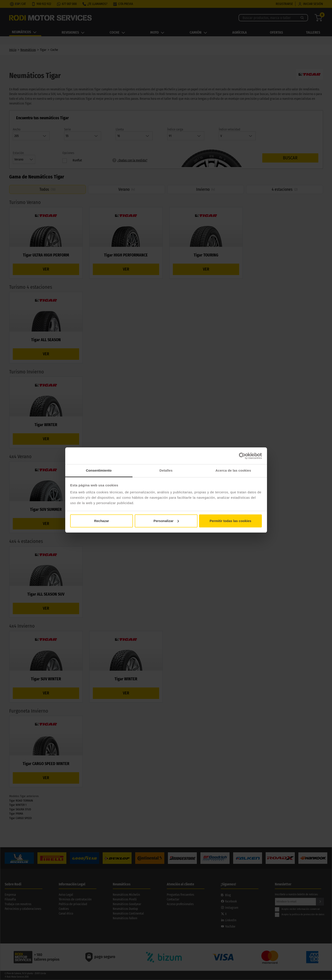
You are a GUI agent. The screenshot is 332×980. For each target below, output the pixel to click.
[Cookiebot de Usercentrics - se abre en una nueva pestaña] (242, 456)
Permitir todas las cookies (230, 521)
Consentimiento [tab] (99, 470)
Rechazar (102, 521)
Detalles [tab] (166, 470)
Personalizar (166, 521)
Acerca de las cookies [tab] (233, 470)
